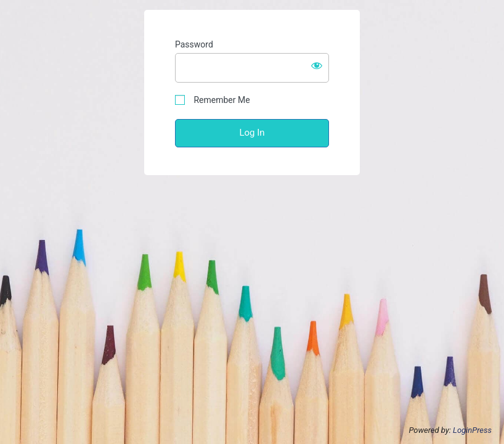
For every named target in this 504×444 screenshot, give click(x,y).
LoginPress (472, 430)
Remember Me (213, 100)
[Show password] (317, 65)
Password (194, 44)
